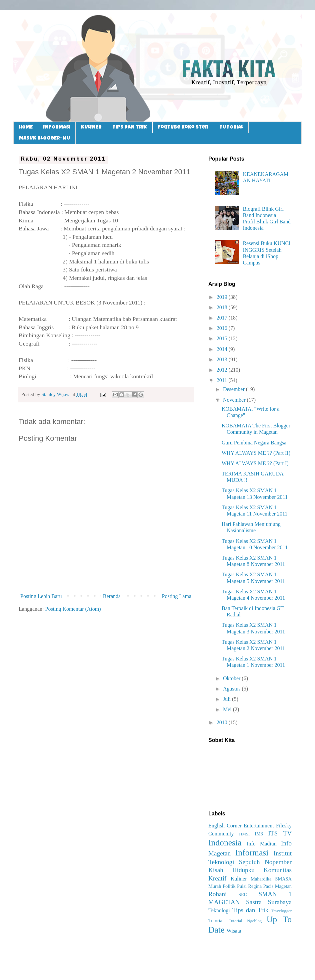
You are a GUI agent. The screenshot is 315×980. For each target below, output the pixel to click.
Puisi (242, 886)
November (235, 400)
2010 (223, 722)
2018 (223, 307)
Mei (228, 709)
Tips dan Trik (250, 910)
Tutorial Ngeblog (245, 921)
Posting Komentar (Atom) (73, 609)
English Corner (225, 826)
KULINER (91, 127)
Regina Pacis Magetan (270, 886)
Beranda (112, 596)
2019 (223, 297)
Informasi (252, 853)
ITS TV (280, 833)
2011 (222, 380)
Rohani (217, 894)
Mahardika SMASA (271, 879)
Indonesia (225, 843)
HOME (26, 127)
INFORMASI (57, 127)
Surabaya (280, 902)
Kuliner (239, 879)
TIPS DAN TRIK (130, 127)
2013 (223, 359)
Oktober (232, 678)
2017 (223, 318)
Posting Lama (177, 596)
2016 (223, 328)
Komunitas (278, 870)
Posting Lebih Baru (41, 596)
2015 (223, 338)
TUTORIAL (231, 127)
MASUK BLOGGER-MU (45, 138)
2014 (223, 349)
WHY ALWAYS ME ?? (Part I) (255, 463)
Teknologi (219, 910)
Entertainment (259, 826)
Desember (234, 389)
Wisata (234, 931)
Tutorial (216, 921)
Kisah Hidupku (231, 870)
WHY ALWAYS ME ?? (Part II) (256, 453)
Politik (229, 886)
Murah (215, 886)
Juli (227, 699)
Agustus (232, 689)
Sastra (254, 902)
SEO (243, 895)
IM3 (259, 834)
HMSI (244, 834)
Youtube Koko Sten (183, 127)
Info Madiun (262, 844)
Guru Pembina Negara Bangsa (254, 443)
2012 (223, 370)
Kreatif (217, 878)
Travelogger (281, 911)
